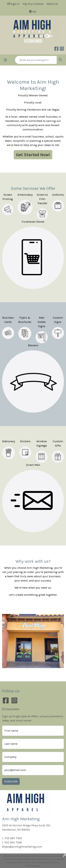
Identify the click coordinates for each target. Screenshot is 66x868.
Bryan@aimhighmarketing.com (22, 847)
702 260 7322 (13, 838)
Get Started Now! (33, 155)
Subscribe (11, 781)
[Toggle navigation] (5, 60)
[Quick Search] (36, 60)
